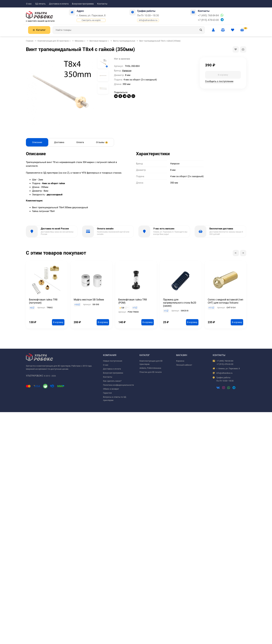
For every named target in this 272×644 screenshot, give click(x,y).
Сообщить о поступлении (219, 81)
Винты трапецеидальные (124, 41)
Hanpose (127, 71)
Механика (79, 41)
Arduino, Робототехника (150, 368)
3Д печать (40, 4)
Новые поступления (113, 361)
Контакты (102, 4)
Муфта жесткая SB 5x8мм (89, 300)
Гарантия (107, 393)
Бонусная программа (83, 4)
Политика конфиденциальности (118, 385)
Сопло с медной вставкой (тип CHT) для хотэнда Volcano (225, 301)
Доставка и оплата (59, 4)
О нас (29, 4)
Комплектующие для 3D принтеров (53, 41)
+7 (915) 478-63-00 (208, 20)
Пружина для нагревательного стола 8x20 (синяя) (180, 303)
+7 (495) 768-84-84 (208, 15)
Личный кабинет (184, 365)
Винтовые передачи (98, 41)
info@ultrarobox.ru (148, 20)
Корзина (180, 361)
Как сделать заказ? (112, 381)
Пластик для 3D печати (151, 372)
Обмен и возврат (111, 389)
